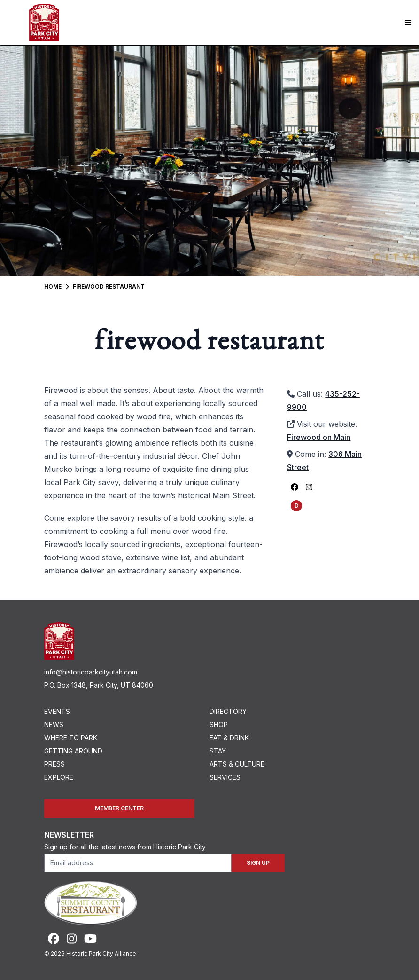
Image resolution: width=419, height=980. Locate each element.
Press (54, 764)
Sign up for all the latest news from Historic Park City (125, 847)
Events (57, 711)
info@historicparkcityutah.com (91, 672)
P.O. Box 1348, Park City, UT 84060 (99, 685)
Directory (228, 711)
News (54, 725)
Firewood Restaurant (109, 286)
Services (225, 777)
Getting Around (73, 751)
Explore (59, 777)
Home (53, 286)
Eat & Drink (229, 738)
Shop (219, 725)
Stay (218, 751)
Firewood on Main (319, 437)
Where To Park (71, 738)
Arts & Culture (237, 764)
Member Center (119, 808)
